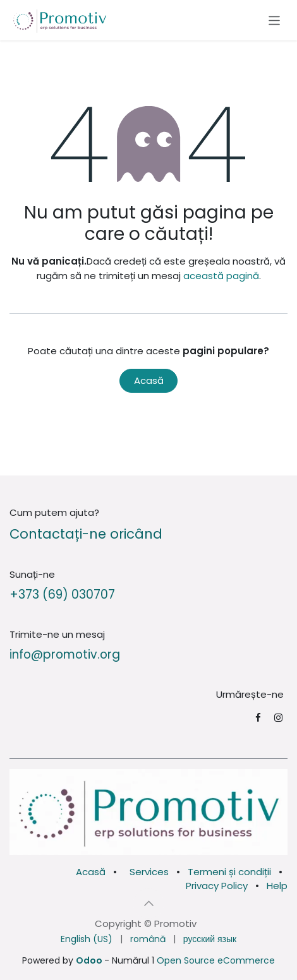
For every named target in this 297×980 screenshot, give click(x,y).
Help (277, 886)
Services (149, 872)
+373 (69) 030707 (62, 595)
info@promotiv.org (65, 654)
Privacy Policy (217, 886)
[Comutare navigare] (275, 20)
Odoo (90, 960)
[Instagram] (278, 718)
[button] (148, 904)
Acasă (149, 380)
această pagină (221, 276)
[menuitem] (87, 939)
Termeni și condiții (229, 872)
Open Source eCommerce (216, 960)
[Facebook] (258, 718)
